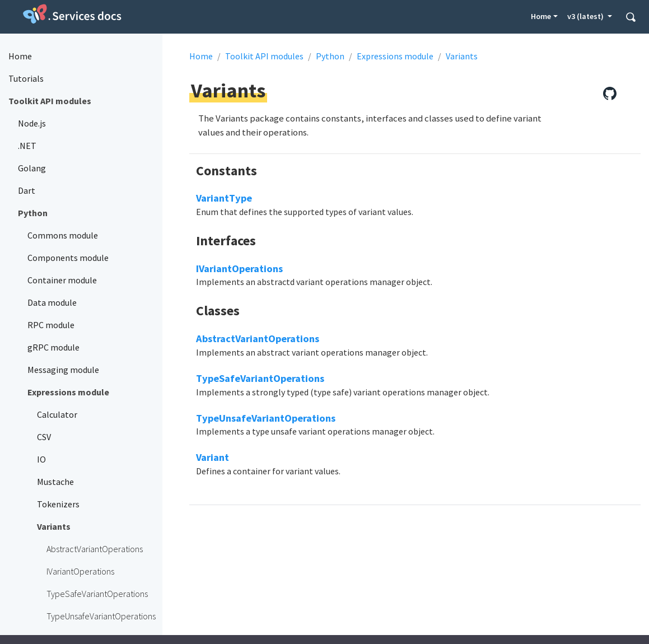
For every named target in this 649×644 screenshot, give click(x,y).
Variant (213, 457)
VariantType (224, 198)
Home (541, 16)
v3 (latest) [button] (586, 16)
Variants (462, 56)
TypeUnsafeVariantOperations (266, 418)
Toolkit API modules (264, 56)
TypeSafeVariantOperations (260, 378)
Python (330, 56)
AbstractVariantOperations (258, 339)
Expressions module (395, 56)
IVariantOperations (239, 269)
